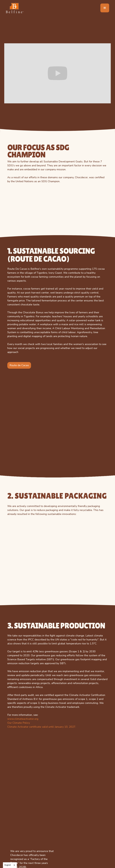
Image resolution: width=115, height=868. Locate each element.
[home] (15, 8)
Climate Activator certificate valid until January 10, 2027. (42, 515)
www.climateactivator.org (23, 507)
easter (45, 845)
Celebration (14, 829)
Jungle (11, 840)
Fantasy (12, 850)
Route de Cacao (19, 315)
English (8, 865)
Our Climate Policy (19, 511)
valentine (47, 850)
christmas (47, 834)
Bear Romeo (15, 823)
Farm (10, 845)
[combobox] (10, 865)
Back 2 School (50, 823)
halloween (48, 840)
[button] (105, 8)
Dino (10, 834)
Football (47, 829)
